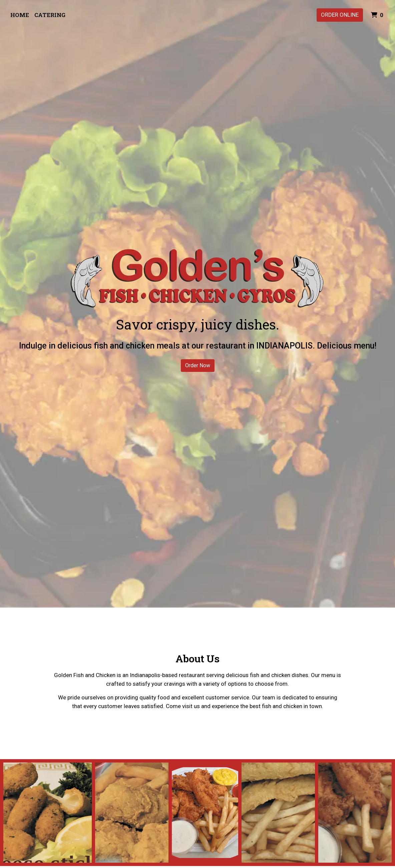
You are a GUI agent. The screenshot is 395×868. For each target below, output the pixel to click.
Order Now (198, 365)
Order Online (340, 15)
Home (20, 15)
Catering (50, 15)
